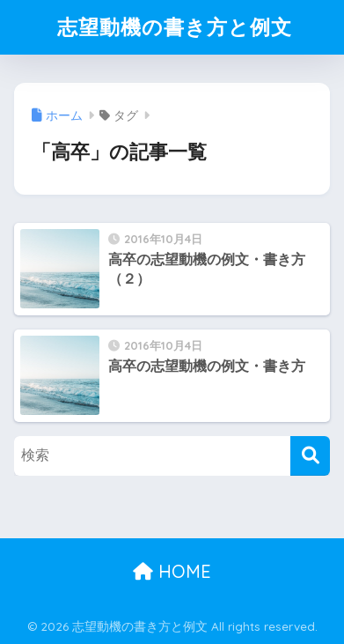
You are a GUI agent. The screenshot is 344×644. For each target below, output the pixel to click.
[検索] (310, 456)
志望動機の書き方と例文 (175, 27)
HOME (172, 571)
